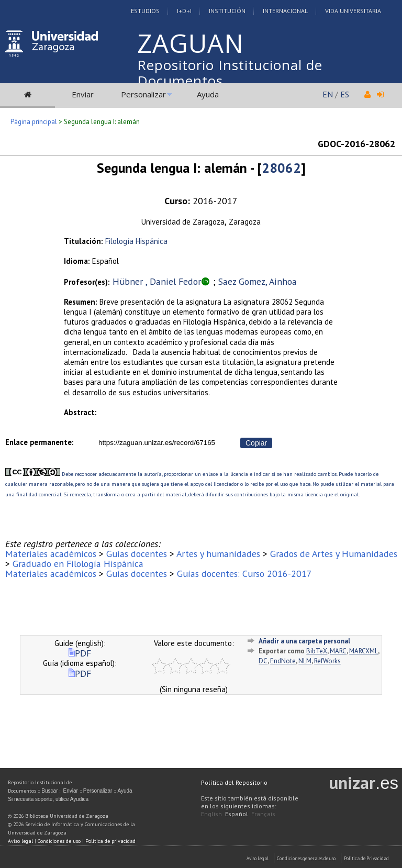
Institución (227, 11)
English (211, 814)
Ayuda (208, 94)
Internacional (285, 11)
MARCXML (364, 651)
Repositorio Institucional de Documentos (230, 73)
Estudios (145, 11)
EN (328, 94)
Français (263, 814)
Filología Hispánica (136, 241)
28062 (281, 168)
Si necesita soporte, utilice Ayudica (48, 799)
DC (263, 661)
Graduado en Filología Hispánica (78, 564)
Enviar (83, 94)
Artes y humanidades (218, 554)
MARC (338, 651)
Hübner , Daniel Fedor (157, 281)
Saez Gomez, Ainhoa (258, 281)
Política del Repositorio (234, 782)
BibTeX (317, 651)
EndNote (283, 661)
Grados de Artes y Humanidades (334, 554)
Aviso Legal (258, 858)
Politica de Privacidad (366, 858)
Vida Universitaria (353, 11)
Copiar (256, 443)
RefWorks (327, 661)
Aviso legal (20, 841)
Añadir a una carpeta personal (304, 641)
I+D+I (184, 11)
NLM (305, 661)
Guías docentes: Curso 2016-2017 (244, 574)
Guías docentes (137, 554)
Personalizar (143, 94)
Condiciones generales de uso (306, 858)
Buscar (49, 791)
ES (345, 94)
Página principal (34, 122)
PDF (80, 653)
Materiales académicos (51, 554)
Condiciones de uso (59, 841)
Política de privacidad (110, 841)
